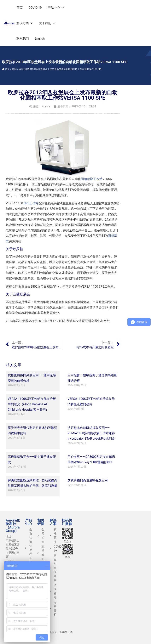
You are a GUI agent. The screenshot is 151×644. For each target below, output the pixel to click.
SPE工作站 (31, 203)
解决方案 (25, 23)
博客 (14, 69)
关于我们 (47, 23)
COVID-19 (35, 8)
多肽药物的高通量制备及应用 (88, 480)
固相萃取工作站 (92, 179)
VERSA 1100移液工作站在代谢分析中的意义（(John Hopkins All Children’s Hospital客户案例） (32, 404)
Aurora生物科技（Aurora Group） (13, 525)
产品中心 (56, 8)
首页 (20, 8)
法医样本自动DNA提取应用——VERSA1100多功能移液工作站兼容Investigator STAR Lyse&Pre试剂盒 (91, 433)
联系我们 (23, 39)
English (40, 39)
